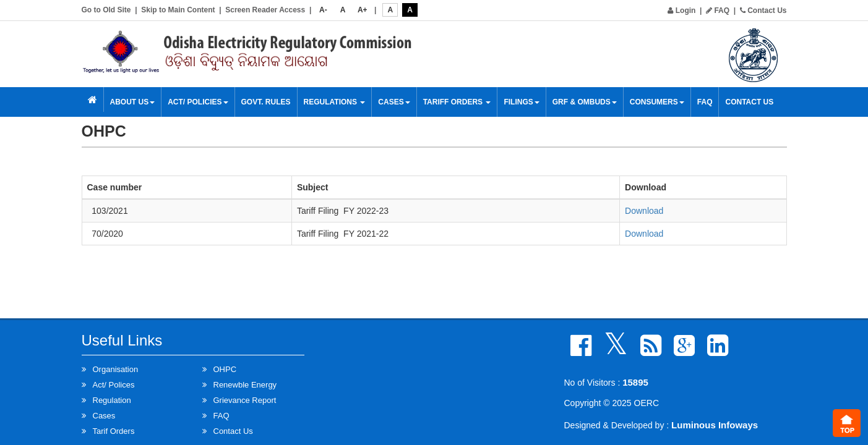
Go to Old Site (106, 10)
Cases (394, 102)
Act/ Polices (114, 385)
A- (323, 10)
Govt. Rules (266, 102)
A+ (363, 10)
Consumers (657, 102)
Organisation (116, 369)
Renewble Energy (245, 385)
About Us (133, 102)
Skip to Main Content (178, 10)
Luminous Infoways (715, 425)
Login (681, 11)
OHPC (225, 369)
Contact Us (763, 11)
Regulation (112, 400)
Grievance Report (245, 400)
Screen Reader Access (265, 10)
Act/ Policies (198, 102)
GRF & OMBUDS (585, 102)
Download (644, 211)
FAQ (718, 11)
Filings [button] (521, 102)
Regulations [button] (335, 102)
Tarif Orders (114, 431)
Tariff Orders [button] (457, 102)
